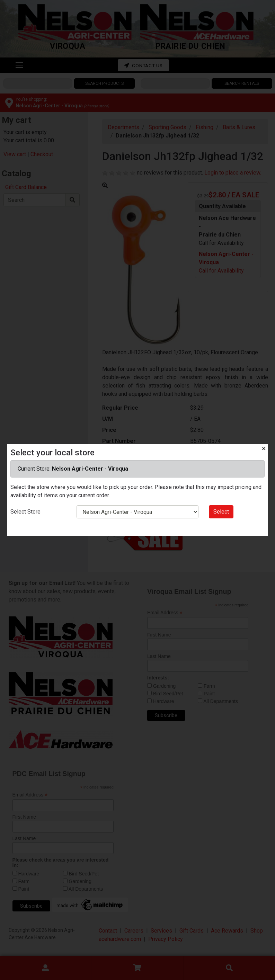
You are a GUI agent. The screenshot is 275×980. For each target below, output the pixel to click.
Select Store (25, 512)
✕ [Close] (264, 449)
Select (221, 512)
